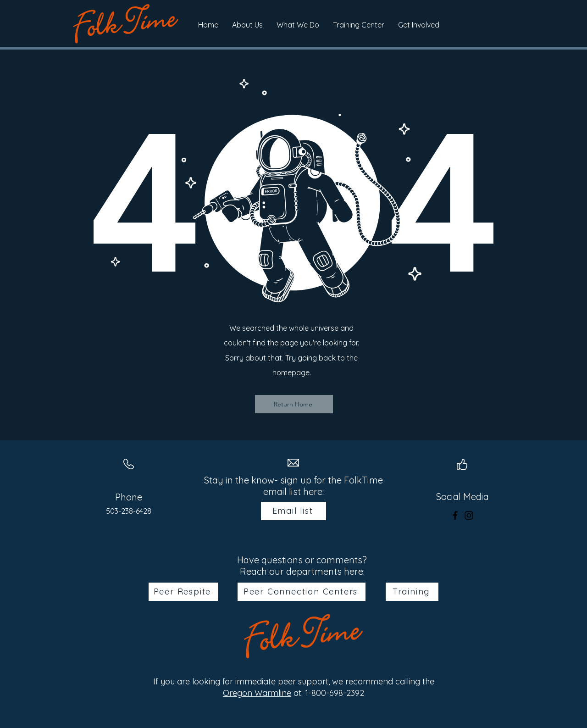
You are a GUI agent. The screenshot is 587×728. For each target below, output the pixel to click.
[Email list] (293, 511)
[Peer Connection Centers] (302, 592)
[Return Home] (294, 404)
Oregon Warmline (257, 693)
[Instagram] (469, 515)
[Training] (412, 592)
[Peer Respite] (183, 592)
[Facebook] (455, 515)
